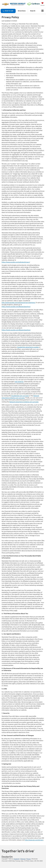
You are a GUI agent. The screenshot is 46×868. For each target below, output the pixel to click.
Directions (22, 11)
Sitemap (23, 859)
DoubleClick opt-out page (20, 396)
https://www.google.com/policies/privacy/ (16, 262)
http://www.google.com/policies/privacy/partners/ (18, 303)
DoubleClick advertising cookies (28, 347)
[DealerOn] (7, 857)
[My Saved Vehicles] (42, 4)
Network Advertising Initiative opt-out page (24, 402)
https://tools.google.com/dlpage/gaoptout (16, 307)
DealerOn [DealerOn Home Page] (17, 859)
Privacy (29, 859)
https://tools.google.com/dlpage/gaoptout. (16, 330)
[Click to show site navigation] (43, 11)
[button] (8, 11)
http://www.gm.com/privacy (34, 840)
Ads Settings (19, 382)
